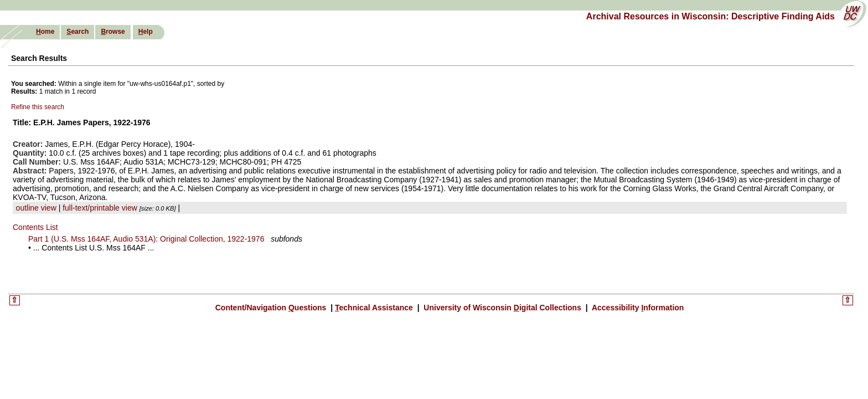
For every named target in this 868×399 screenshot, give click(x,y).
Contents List (35, 227)
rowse (113, 32)
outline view (36, 208)
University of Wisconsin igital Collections (502, 308)
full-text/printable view (100, 208)
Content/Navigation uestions (272, 308)
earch (77, 32)
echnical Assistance (375, 308)
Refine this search (38, 107)
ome (45, 32)
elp (146, 32)
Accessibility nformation (637, 308)
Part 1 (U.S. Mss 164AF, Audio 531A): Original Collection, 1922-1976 (146, 239)
